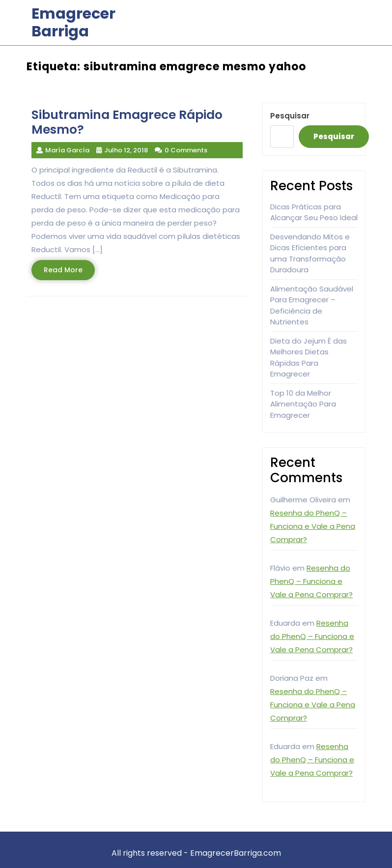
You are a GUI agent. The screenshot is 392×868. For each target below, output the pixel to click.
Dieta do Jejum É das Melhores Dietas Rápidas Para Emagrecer (308, 358)
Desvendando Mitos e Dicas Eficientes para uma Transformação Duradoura (310, 253)
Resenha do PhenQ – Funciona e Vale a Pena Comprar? (313, 526)
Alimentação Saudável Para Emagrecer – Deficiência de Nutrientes (312, 305)
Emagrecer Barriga (73, 23)
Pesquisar (290, 116)
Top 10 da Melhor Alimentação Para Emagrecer (303, 404)
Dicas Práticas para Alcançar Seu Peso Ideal (314, 212)
